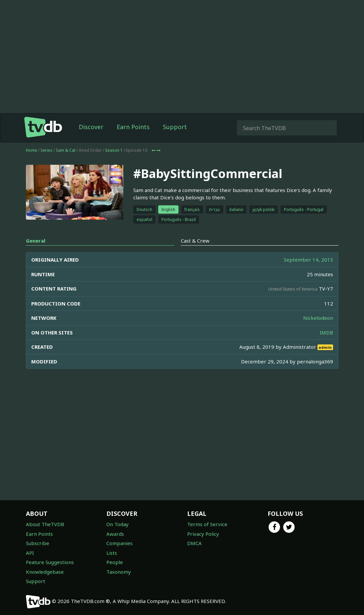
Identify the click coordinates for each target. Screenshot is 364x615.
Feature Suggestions (50, 562)
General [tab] (36, 241)
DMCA (194, 543)
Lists (112, 553)
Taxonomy (119, 572)
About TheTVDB (45, 524)
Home (32, 150)
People (115, 562)
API (30, 553)
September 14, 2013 (308, 260)
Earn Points (133, 127)
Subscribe (38, 543)
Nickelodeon (318, 318)
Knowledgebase (45, 572)
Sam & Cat (66, 150)
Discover (91, 127)
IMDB (326, 332)
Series (47, 150)
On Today (118, 524)
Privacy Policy (203, 534)
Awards (115, 534)
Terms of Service (207, 524)
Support (175, 127)
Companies (120, 543)
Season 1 (114, 150)
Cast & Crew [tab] (195, 241)
